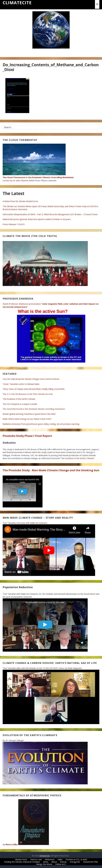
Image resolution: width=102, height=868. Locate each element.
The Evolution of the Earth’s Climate (19, 399)
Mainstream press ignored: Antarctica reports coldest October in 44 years (37, 219)
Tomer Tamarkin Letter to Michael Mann (21, 384)
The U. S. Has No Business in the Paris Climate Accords (28, 394)
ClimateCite (17, 3)
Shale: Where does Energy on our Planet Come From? (27, 419)
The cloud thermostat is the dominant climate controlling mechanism (34, 409)
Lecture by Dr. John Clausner (38, 177)
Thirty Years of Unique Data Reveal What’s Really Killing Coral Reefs (34, 389)
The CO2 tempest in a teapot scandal (20, 404)
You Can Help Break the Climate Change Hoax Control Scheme (31, 379)
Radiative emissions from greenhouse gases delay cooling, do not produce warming (41, 424)
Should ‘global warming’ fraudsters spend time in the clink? (29, 414)
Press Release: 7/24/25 (14, 224)
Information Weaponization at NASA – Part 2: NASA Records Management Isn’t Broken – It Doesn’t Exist (50, 214)
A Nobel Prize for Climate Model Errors (20, 201)
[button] (97, 4)
